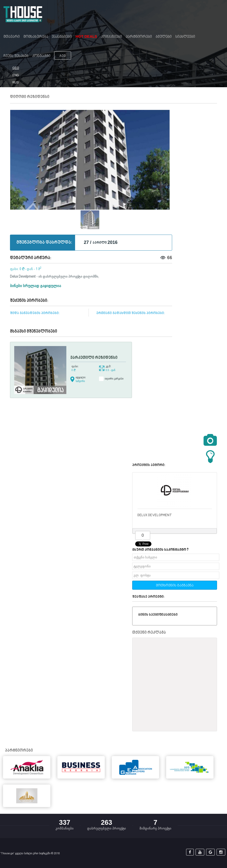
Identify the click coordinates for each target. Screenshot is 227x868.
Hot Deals (86, 36)
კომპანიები (111, 37)
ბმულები (164, 37)
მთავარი (12, 37)
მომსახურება (36, 37)
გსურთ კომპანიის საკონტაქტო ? (160, 550)
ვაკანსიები (62, 37)
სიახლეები (185, 37)
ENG (16, 75)
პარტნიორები (139, 37)
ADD (63, 56)
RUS (16, 82)
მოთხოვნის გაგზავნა (175, 586)
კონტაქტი (41, 56)
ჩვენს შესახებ (16, 56)
